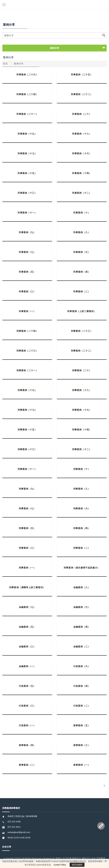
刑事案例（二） (82, 548)
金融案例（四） (82, 627)
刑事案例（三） (27, 548)
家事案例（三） (82, 745)
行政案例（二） (82, 706)
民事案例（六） (82, 252)
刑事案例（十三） (27, 449)
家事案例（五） (82, 725)
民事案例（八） (82, 232)
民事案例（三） (27, 291)
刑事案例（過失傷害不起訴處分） (82, 568)
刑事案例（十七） (27, 410)
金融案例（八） (82, 587)
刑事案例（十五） (27, 430)
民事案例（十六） (82, 153)
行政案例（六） (82, 666)
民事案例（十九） (27, 134)
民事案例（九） (27, 232)
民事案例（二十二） (82, 94)
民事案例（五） (27, 272)
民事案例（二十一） (27, 114)
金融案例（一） (27, 666)
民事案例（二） (82, 291)
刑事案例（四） (82, 528)
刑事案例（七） (27, 508)
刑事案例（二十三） (82, 331)
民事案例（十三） (27, 193)
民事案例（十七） (27, 153)
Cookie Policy (60, 865)
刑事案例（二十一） (27, 370)
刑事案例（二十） (82, 370)
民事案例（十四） (82, 173)
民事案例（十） (82, 213)
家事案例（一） (82, 765)
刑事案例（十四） (82, 430)
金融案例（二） (82, 647)
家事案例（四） (27, 745)
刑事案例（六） (82, 508)
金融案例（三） (27, 647)
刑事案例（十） (82, 469)
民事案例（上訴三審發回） (82, 311)
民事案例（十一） (27, 213)
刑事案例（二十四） (27, 331)
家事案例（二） (27, 765)
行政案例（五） (27, 686)
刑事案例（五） (27, 528)
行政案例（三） (27, 706)
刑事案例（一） (27, 568)
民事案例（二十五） (82, 75)
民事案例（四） (82, 272)
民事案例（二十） (82, 114)
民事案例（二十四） (27, 94)
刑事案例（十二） (82, 449)
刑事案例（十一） (27, 469)
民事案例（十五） (27, 173)
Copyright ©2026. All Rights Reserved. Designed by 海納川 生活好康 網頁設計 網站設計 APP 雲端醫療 (54, 858)
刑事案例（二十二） (82, 351)
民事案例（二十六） (27, 75)
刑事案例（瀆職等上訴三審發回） (27, 587)
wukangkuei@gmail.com (19, 832)
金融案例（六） (82, 607)
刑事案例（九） (27, 489)
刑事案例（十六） (82, 410)
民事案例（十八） (82, 134)
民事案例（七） (27, 252)
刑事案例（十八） (82, 390)
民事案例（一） (27, 311)
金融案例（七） (27, 607)
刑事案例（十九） (27, 390)
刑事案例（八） (82, 489)
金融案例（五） (27, 627)
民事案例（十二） (82, 193)
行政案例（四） (82, 686)
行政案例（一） (27, 725)
